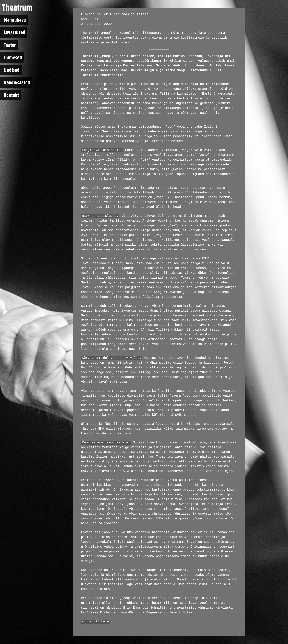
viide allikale (95, 622)
